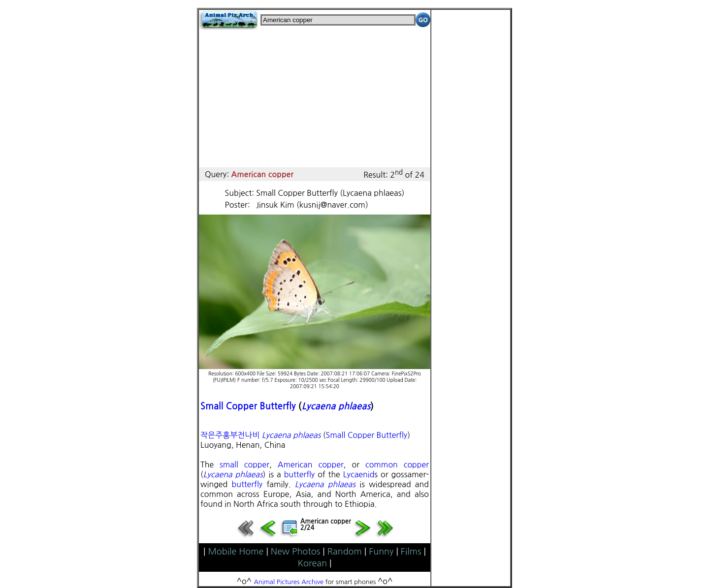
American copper (311, 464)
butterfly (300, 474)
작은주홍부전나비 (230, 435)
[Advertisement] (315, 98)
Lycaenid (359, 474)
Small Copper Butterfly (248, 406)
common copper (397, 464)
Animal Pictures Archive (289, 582)
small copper (244, 464)
